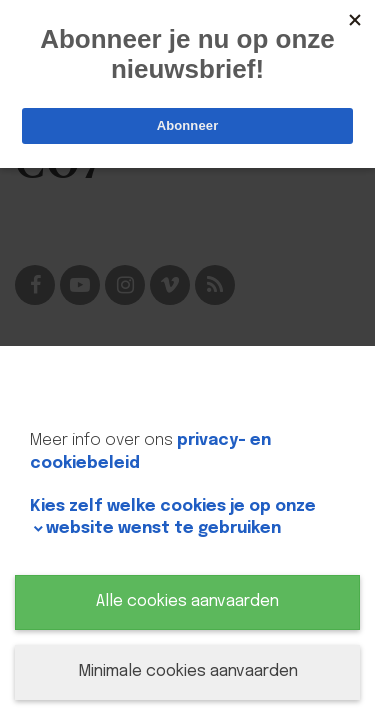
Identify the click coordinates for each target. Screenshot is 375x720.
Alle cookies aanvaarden (187, 601)
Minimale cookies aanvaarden (188, 671)
